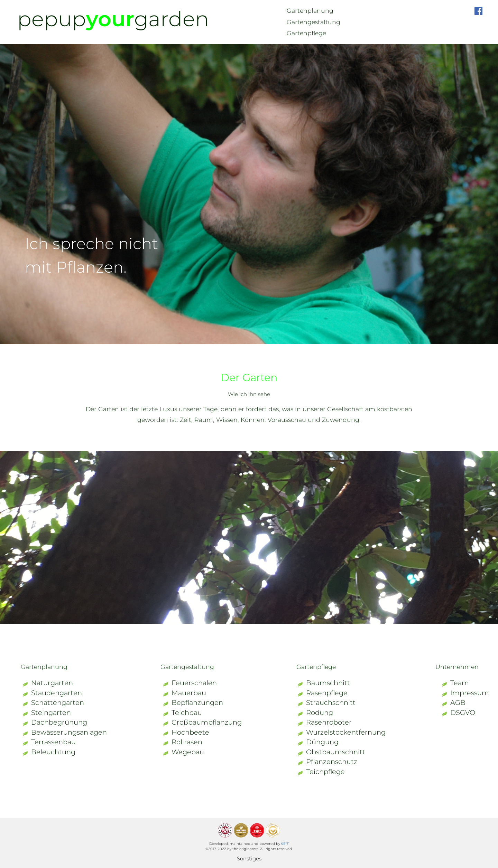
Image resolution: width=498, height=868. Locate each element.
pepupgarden (113, 19)
